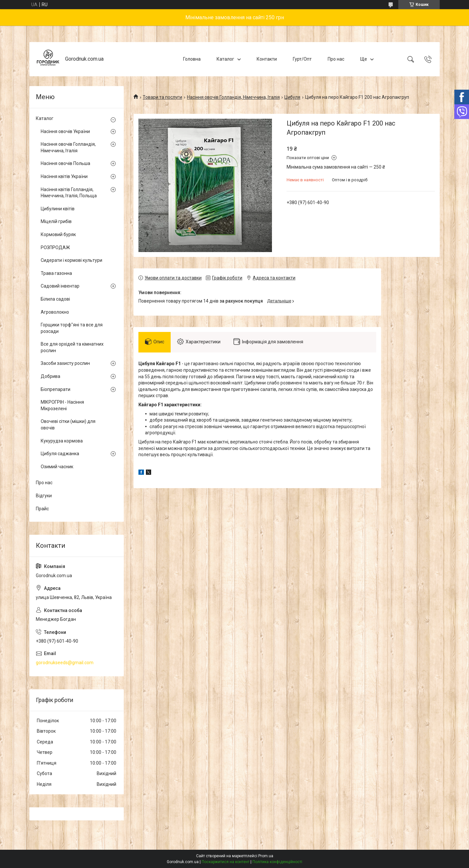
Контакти (267, 59)
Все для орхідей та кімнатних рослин (72, 347)
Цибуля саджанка (60, 454)
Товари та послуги (162, 97)
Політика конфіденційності (277, 862)
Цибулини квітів (58, 209)
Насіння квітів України (64, 176)
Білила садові (55, 299)
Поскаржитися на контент (226, 862)
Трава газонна (56, 273)
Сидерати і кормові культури (71, 260)
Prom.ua (266, 856)
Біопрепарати (56, 389)
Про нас (336, 59)
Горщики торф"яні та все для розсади (72, 328)
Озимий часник (57, 467)
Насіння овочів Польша (65, 163)
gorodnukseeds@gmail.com (65, 663)
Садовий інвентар (60, 286)
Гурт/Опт (302, 59)
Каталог (225, 59)
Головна (192, 59)
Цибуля (292, 97)
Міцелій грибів (56, 221)
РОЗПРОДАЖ (55, 247)
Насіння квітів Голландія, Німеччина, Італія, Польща (69, 193)
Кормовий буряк (58, 234)
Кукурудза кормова (62, 441)
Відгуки (44, 496)
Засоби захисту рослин (65, 363)
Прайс (42, 509)
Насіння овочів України (65, 131)
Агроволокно (55, 312)
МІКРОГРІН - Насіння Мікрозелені (62, 405)
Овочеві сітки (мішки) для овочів (68, 425)
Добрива (50, 376)
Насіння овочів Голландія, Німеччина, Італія (233, 97)
